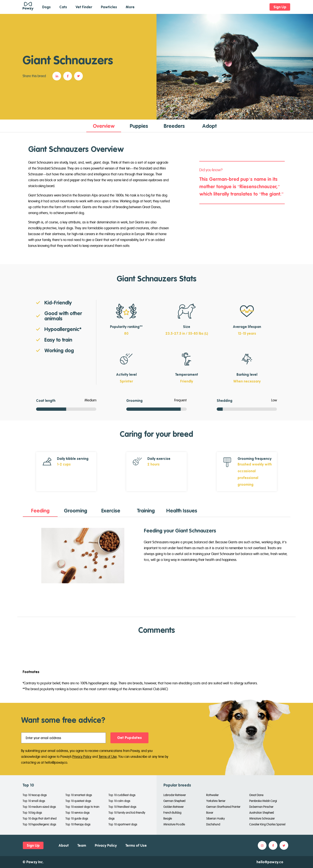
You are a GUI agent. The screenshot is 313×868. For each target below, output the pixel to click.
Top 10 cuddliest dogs (122, 795)
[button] (58, 76)
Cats (63, 7)
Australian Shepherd (262, 813)
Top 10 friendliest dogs (122, 807)
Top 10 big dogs (32, 813)
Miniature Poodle (174, 824)
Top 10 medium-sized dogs (39, 807)
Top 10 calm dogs (119, 801)
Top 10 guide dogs (77, 818)
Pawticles (109, 7)
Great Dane (256, 795)
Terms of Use (108, 757)
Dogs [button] (46, 7)
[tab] (104, 126)
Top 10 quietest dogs (78, 801)
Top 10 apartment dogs (123, 824)
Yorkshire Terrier (216, 801)
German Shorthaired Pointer (223, 807)
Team (82, 845)
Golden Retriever (174, 807)
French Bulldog (172, 813)
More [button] (130, 7)
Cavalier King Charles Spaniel (267, 824)
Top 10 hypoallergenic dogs (39, 824)
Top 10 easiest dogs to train (82, 807)
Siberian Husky (216, 818)
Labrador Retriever (175, 795)
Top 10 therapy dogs (78, 824)
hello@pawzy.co (270, 862)
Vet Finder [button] (84, 7)
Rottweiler (212, 795)
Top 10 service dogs (77, 813)
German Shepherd (174, 801)
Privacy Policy (82, 757)
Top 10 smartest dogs (79, 795)
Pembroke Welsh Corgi (263, 801)
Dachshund (213, 824)
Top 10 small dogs (34, 801)
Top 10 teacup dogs (35, 795)
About (64, 845)
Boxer (210, 813)
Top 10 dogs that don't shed (40, 818)
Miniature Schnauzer (262, 818)
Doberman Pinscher (261, 807)
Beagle (168, 818)
